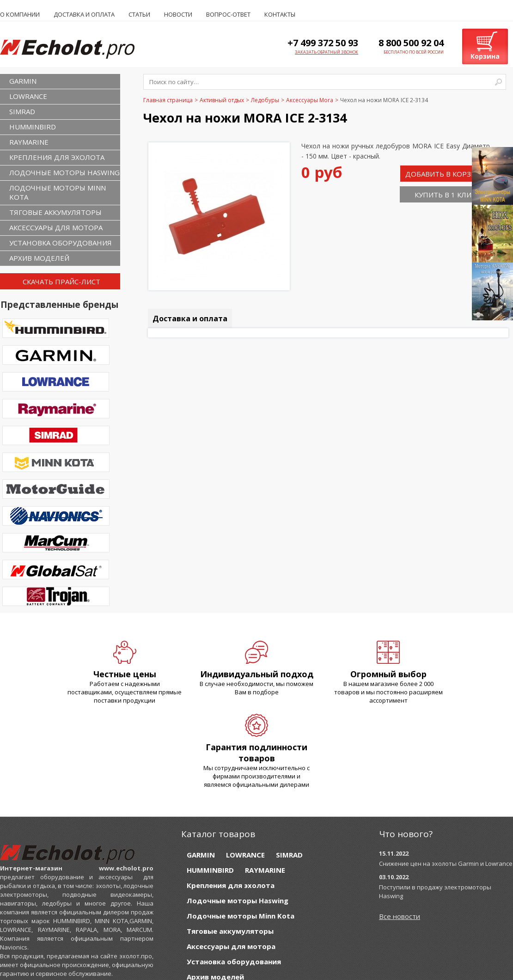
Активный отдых (222, 100)
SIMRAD (22, 111)
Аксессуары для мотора (56, 227)
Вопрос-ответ (228, 14)
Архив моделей (39, 258)
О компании (20, 14)
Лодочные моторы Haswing (64, 172)
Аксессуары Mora (310, 100)
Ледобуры (265, 100)
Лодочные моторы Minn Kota (58, 192)
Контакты (280, 14)
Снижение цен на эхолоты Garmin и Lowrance (446, 864)
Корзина (485, 56)
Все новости (400, 916)
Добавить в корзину (446, 174)
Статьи (139, 14)
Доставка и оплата (84, 14)
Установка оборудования (61, 243)
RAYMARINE (29, 142)
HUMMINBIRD (33, 127)
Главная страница (168, 100)
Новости (178, 14)
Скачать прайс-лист (61, 282)
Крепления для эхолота (57, 157)
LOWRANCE (28, 96)
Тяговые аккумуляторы (55, 212)
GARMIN (23, 81)
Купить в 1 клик (445, 195)
